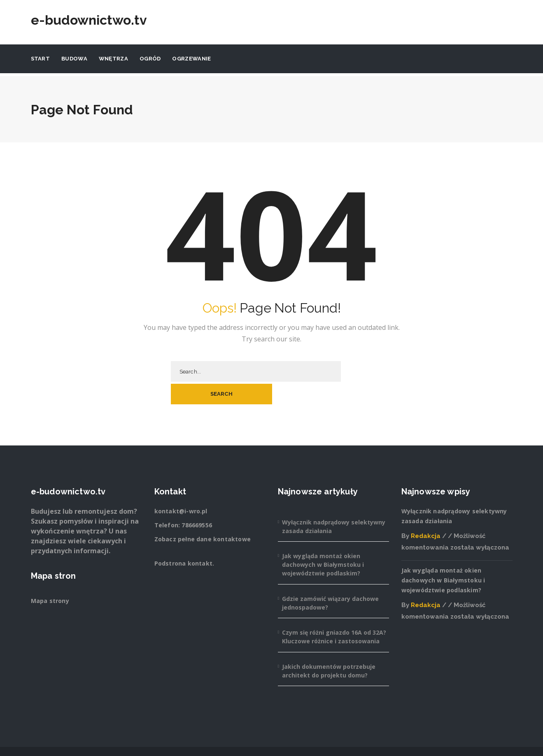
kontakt (200, 541)
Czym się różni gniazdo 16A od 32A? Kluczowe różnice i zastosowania (334, 614)
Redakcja (426, 513)
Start (41, 59)
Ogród (150, 59)
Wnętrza (113, 59)
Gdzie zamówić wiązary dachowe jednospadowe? (330, 580)
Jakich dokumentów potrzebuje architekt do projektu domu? (329, 648)
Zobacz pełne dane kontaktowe (203, 516)
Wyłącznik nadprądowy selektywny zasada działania (334, 504)
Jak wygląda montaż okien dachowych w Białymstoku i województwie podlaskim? (323, 542)
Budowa (74, 59)
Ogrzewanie (191, 59)
